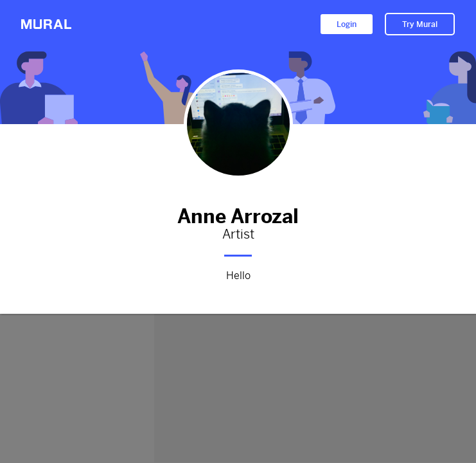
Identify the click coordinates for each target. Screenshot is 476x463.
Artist (238, 235)
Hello (238, 274)
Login (347, 24)
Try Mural (420, 24)
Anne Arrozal (238, 213)
